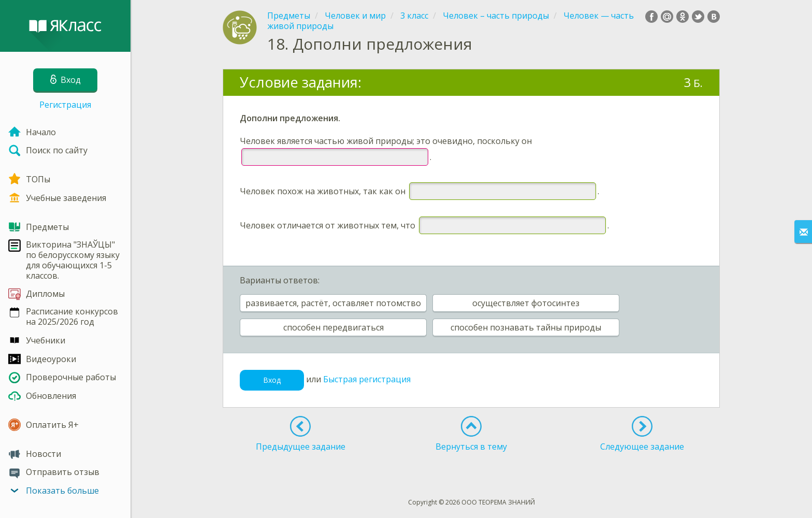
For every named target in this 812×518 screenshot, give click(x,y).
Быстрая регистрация (367, 379)
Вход (272, 380)
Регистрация (65, 105)
